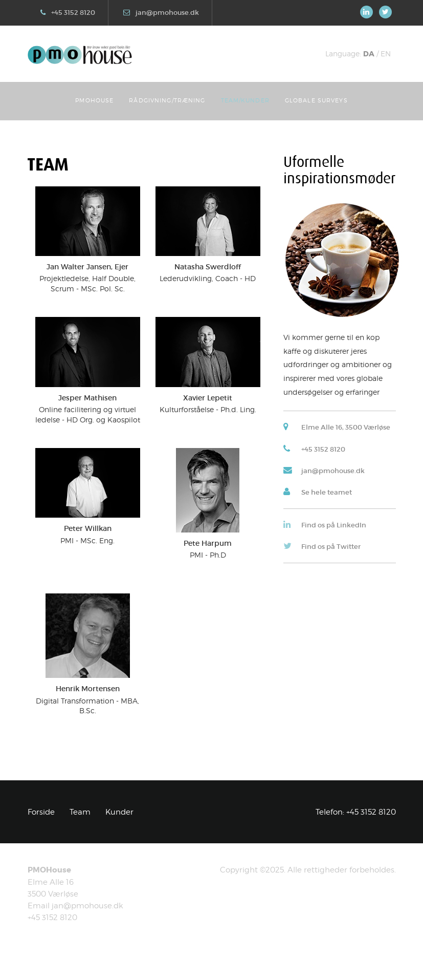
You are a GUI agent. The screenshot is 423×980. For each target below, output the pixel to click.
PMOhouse (94, 100)
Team (80, 812)
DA (369, 54)
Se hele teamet (327, 492)
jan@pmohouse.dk (167, 13)
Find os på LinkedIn (334, 525)
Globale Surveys (316, 100)
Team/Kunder (245, 100)
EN (386, 54)
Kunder (119, 812)
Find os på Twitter (331, 547)
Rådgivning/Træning (167, 100)
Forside (41, 812)
